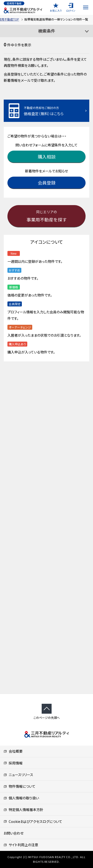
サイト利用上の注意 (21, 845)
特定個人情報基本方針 (23, 810)
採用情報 (13, 763)
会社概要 (13, 751)
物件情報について (19, 786)
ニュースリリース (18, 775)
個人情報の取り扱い (21, 798)
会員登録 (47, 183)
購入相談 (47, 157)
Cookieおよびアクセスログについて (33, 821)
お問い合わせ (14, 833)
